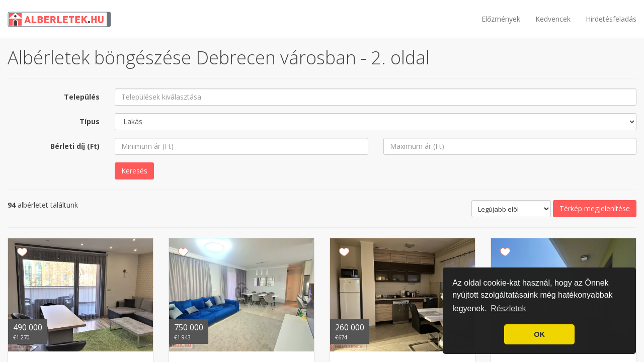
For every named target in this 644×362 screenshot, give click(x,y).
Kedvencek (553, 19)
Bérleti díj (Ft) (75, 146)
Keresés (134, 171)
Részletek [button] (508, 308)
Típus (90, 121)
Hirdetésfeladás (611, 19)
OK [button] (539, 334)
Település (82, 97)
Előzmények (501, 19)
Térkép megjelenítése (595, 208)
